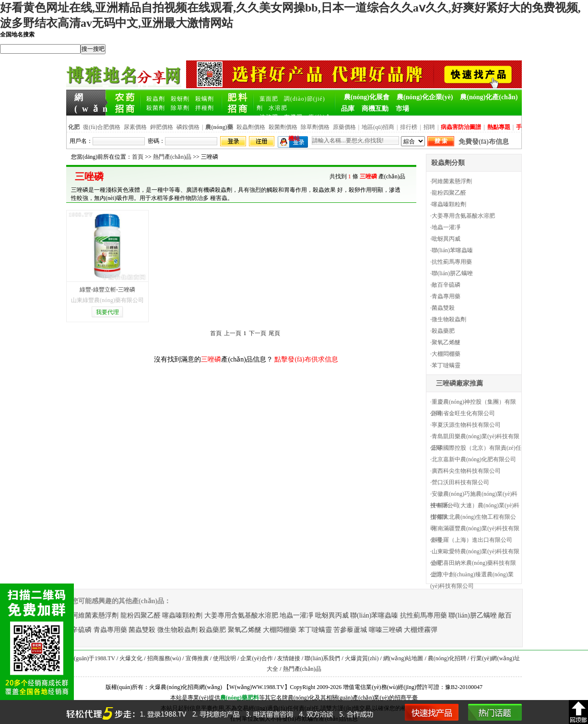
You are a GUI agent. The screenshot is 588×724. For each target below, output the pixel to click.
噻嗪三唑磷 (386, 630)
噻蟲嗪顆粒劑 (449, 204)
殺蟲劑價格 (251, 127)
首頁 (138, 157)
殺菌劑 (156, 108)
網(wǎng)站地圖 (403, 658)
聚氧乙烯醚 (446, 342)
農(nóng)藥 (234, 698)
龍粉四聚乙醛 (449, 193)
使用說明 (224, 658)
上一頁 (233, 333)
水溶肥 (278, 108)
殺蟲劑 (156, 99)
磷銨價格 (188, 127)
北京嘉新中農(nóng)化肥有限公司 (474, 459)
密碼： (156, 141)
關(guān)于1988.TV (92, 658)
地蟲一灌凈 (446, 227)
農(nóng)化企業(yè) (425, 97)
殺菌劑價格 (283, 127)
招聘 (429, 127)
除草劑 (180, 108)
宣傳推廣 (197, 658)
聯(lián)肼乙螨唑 (452, 273)
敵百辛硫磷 (446, 285)
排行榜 (409, 127)
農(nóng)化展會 (367, 97)
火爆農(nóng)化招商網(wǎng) (186, 687)
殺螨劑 (205, 99)
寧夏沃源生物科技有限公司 (466, 425)
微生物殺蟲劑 (449, 319)
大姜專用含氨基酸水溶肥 (463, 216)
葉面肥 (269, 99)
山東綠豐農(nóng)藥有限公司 (107, 300)
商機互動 (375, 109)
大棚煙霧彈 (421, 630)
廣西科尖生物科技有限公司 (466, 471)
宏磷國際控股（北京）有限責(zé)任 (476, 448)
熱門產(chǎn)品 (172, 157)
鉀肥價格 (162, 127)
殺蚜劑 (180, 99)
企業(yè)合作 (256, 658)
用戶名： (81, 141)
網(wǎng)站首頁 (91, 98)
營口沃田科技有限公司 (460, 482)
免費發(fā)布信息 (484, 142)
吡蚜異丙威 (446, 239)
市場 (402, 109)
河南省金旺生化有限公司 (463, 413)
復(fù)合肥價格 (102, 127)
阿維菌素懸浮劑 (452, 181)
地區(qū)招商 (378, 127)
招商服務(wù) (164, 658)
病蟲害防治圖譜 (461, 127)
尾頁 (274, 333)
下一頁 (258, 333)
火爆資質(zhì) (362, 658)
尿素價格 (135, 127)
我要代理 (107, 312)
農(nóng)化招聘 (447, 658)
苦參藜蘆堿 (350, 630)
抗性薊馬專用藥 (452, 262)
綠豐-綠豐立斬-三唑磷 (107, 290)
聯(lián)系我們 (322, 658)
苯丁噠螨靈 (446, 365)
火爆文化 (131, 658)
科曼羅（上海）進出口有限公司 (472, 540)
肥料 (253, 698)
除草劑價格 (315, 127)
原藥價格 (344, 127)
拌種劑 (205, 108)
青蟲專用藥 (446, 296)
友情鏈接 (289, 658)
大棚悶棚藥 (446, 354)
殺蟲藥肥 (443, 331)
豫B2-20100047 (464, 687)
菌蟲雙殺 (443, 308)
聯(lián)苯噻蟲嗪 (452, 250)
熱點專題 (499, 127)
